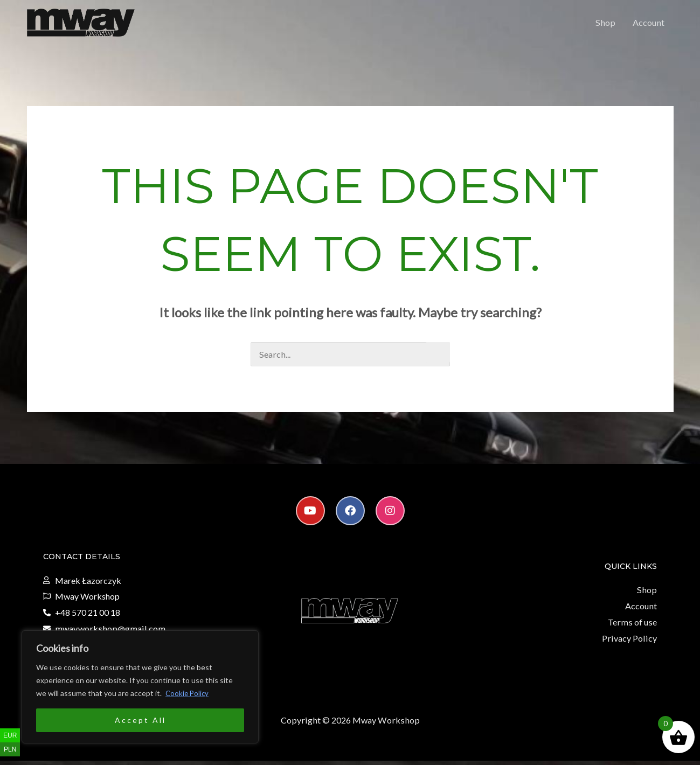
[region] (140, 687)
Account (649, 25)
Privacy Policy (630, 643)
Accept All (140, 720)
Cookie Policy (188, 693)
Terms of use (633, 627)
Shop (607, 25)
